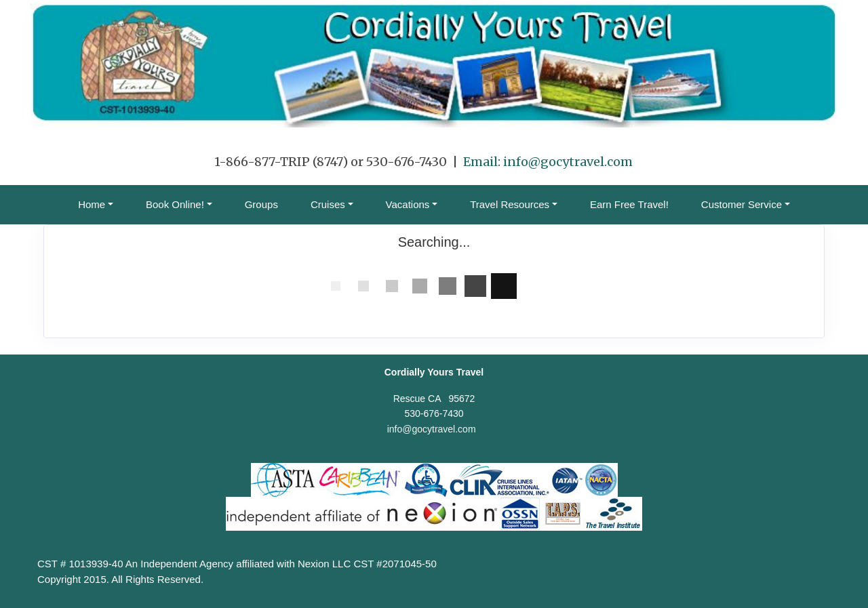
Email (480, 162)
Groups (261, 204)
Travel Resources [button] (510, 204)
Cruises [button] (328, 204)
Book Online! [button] (175, 204)
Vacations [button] (408, 204)
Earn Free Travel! (629, 204)
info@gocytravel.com (568, 162)
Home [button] (92, 204)
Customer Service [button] (742, 204)
